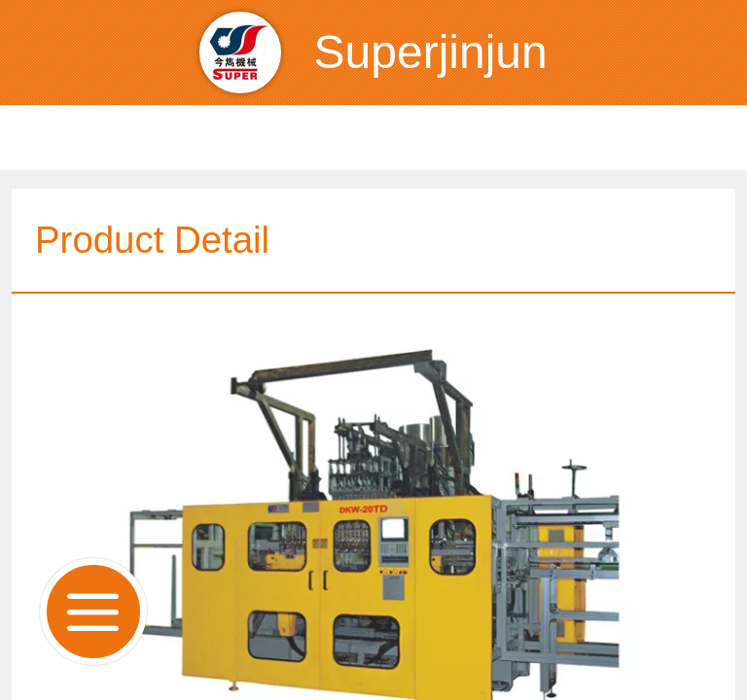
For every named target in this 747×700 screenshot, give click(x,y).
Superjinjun (431, 52)
